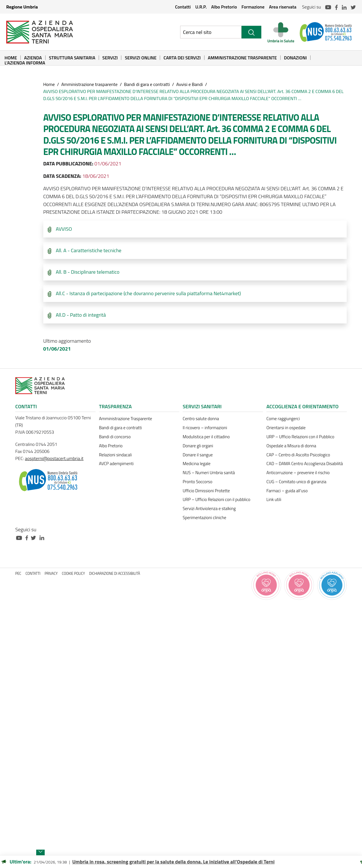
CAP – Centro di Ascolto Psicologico (298, 455)
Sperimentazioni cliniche (204, 518)
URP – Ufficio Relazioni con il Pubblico (300, 437)
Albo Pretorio (224, 7)
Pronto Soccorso (198, 482)
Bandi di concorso (115, 437)
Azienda (33, 58)
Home (11, 58)
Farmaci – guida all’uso (287, 491)
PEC (18, 574)
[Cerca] (251, 32)
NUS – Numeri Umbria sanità (209, 473)
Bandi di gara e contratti (147, 84)
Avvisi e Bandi (189, 84)
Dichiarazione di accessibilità (115, 574)
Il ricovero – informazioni (205, 428)
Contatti (183, 7)
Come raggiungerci (283, 419)
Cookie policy (74, 574)
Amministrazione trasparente (90, 84)
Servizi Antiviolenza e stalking (209, 509)
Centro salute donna (201, 419)
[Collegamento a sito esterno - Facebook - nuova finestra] (28, 537)
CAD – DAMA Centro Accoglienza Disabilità (305, 464)
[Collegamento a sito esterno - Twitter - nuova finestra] (35, 537)
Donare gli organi (198, 446)
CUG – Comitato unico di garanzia (296, 482)
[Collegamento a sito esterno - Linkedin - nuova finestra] (43, 537)
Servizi (110, 58)
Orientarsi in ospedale (286, 428)
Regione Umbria (22, 7)
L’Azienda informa (25, 63)
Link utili (274, 499)
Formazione (253, 7)
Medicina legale (197, 464)
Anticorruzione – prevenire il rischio (298, 473)
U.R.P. (201, 7)
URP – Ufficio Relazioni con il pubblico (216, 499)
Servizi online (141, 58)
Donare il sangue (198, 455)
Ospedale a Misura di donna (291, 446)
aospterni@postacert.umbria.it (54, 458)
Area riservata (283, 7)
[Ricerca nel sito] (211, 32)
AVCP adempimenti (116, 464)
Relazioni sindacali (115, 455)
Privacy (51, 574)
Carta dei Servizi (182, 58)
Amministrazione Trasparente (242, 58)
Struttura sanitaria (72, 58)
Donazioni (295, 58)
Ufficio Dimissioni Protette (206, 491)
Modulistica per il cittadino (206, 437)
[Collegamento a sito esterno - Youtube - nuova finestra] (20, 537)
